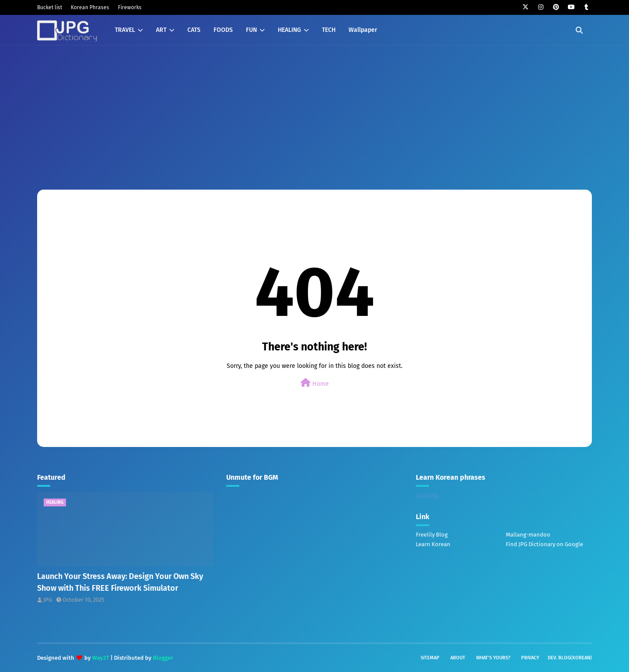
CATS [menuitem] (194, 30)
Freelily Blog (432, 535)
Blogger (163, 658)
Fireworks (130, 7)
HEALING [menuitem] (289, 30)
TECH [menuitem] (329, 30)
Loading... (429, 496)
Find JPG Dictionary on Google (544, 544)
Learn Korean (433, 544)
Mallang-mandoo (528, 535)
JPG (48, 600)
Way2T (101, 658)
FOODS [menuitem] (223, 30)
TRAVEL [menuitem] (125, 30)
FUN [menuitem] (251, 30)
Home (315, 383)
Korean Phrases (90, 7)
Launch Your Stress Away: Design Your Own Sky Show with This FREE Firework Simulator (120, 582)
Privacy (530, 658)
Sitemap (430, 658)
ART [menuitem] (161, 30)
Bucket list (50, 7)
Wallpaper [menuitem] (363, 30)
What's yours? (493, 658)
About (458, 658)
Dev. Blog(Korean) (570, 658)
